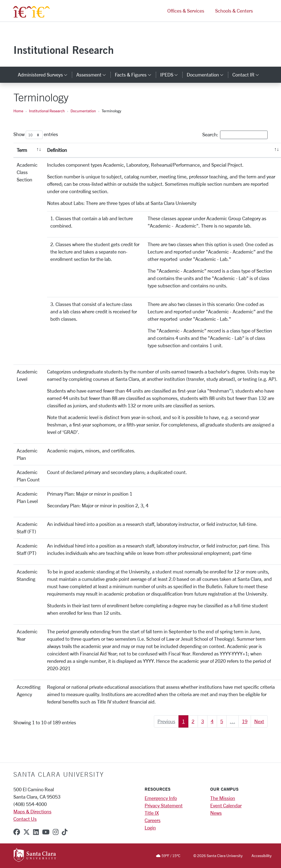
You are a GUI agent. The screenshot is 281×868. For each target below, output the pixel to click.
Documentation (83, 111)
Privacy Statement (164, 805)
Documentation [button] (207, 75)
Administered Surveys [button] (45, 75)
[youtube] (46, 832)
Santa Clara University (59, 774)
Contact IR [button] (248, 75)
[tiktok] (65, 832)
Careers (153, 820)
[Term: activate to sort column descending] (29, 150)
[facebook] (17, 832)
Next (259, 721)
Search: (235, 135)
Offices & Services (186, 13)
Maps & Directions (32, 811)
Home (18, 111)
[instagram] (56, 832)
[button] (263, 13)
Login (150, 828)
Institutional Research (64, 50)
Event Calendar (226, 805)
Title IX (152, 813)
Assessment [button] (93, 75)
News (216, 813)
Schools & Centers (234, 13)
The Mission (223, 798)
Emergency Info (161, 798)
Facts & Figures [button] (135, 75)
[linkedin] (36, 832)
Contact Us (25, 819)
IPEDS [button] (171, 75)
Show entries (36, 135)
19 (245, 721)
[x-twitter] (27, 832)
